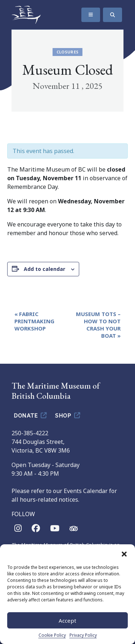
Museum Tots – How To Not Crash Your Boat (98, 325)
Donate (31, 415)
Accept (67, 621)
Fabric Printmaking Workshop (34, 321)
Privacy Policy (83, 635)
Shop (68, 415)
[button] (124, 553)
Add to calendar (44, 269)
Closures (68, 52)
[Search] (112, 15)
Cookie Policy (52, 635)
